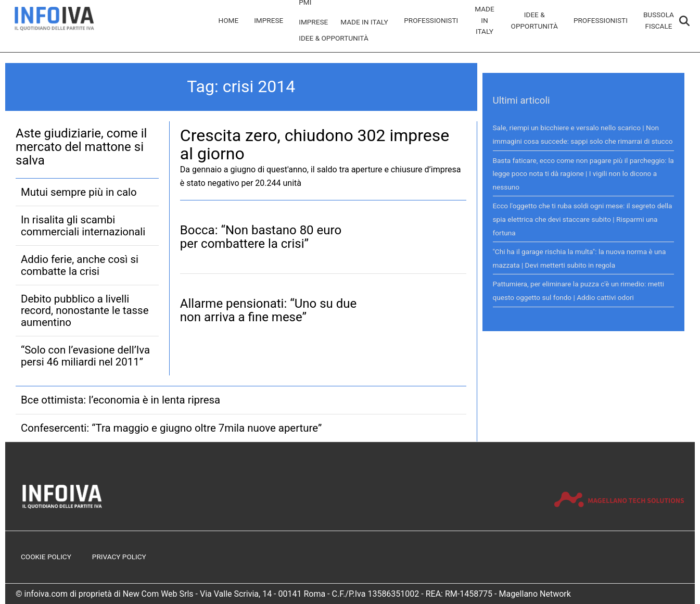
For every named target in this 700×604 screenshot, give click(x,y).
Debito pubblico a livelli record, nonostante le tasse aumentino (85, 311)
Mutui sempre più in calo (79, 192)
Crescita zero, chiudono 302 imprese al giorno (315, 144)
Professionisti (431, 20)
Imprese (269, 20)
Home (229, 20)
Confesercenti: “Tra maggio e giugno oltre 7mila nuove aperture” (171, 428)
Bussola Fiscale (659, 20)
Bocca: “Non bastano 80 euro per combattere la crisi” (261, 237)
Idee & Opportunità (334, 38)
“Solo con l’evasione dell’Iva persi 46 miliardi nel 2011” (85, 356)
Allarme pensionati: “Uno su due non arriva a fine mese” (268, 310)
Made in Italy (364, 22)
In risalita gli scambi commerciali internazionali (83, 225)
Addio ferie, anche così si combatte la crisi (80, 265)
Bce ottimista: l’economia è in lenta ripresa (120, 400)
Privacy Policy (119, 557)
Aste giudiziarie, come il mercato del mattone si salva (81, 147)
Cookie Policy (46, 557)
